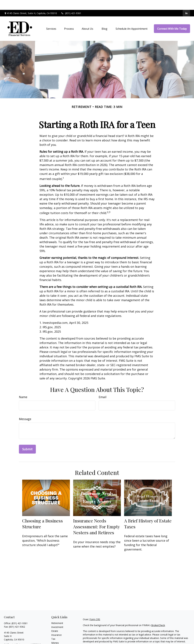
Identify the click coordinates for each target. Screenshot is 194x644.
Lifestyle (56, 637)
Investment (57, 617)
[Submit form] (27, 439)
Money (55, 633)
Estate (55, 621)
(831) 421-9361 (71, 3)
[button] (51, 19)
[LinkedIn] (186, 3)
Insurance (56, 625)
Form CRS (95, 609)
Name (23, 387)
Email (103, 387)
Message (25, 409)
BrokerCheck (158, 615)
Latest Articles (59, 641)
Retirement (57, 613)
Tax (53, 629)
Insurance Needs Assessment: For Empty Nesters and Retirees (96, 517)
